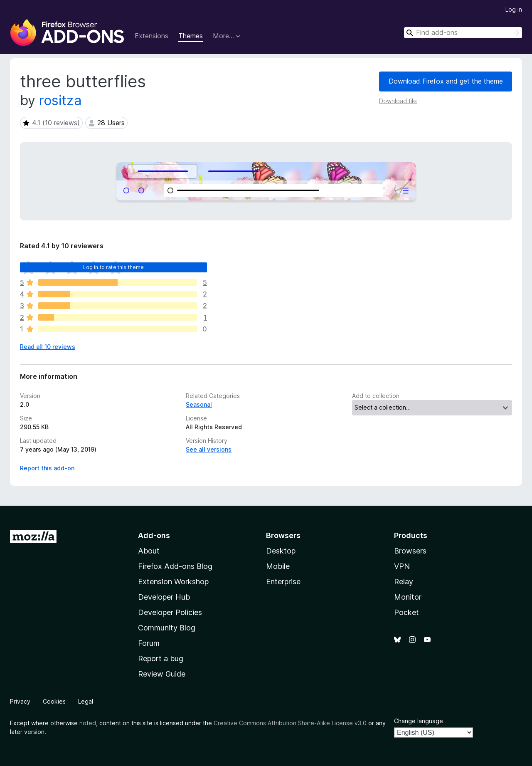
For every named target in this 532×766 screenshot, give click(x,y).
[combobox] (463, 33)
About (149, 551)
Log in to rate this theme (114, 267)
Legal (86, 701)
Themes (191, 36)
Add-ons (154, 535)
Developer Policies (170, 612)
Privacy (20, 701)
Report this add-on (47, 468)
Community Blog (167, 628)
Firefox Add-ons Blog (175, 566)
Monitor (408, 597)
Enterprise (283, 582)
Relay (404, 582)
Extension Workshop (173, 582)
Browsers (410, 551)
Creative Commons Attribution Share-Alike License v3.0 (290, 723)
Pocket (406, 612)
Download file (398, 101)
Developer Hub (164, 597)
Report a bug (161, 659)
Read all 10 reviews (48, 347)
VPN (402, 566)
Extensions (151, 36)
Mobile (278, 566)
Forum (149, 643)
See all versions (209, 449)
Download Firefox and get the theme (446, 81)
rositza (60, 100)
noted (88, 723)
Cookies (54, 701)
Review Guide (162, 674)
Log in (514, 9)
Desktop (281, 551)
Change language (419, 721)
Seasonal (199, 404)
